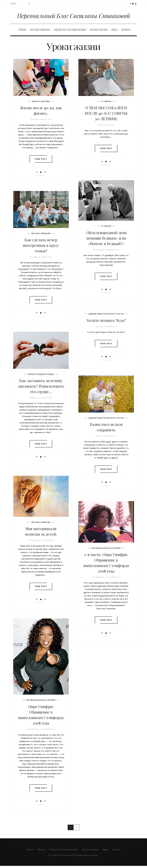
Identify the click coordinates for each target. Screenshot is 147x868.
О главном (106, 103)
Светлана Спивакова (40, 32)
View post (41, 161)
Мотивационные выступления (106, 550)
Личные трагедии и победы (41, 376)
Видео (115, 32)
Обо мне (41, 852)
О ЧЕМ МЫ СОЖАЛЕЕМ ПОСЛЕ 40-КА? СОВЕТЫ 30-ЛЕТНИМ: (106, 115)
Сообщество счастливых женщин (70, 32)
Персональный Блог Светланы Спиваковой (73, 16)
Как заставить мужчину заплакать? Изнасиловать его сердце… (41, 388)
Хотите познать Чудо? (106, 322)
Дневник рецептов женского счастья (106, 316)
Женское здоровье (99, 32)
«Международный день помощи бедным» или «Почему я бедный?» (106, 240)
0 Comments (40, 178)
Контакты (126, 32)
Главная (22, 32)
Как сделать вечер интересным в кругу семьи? (41, 247)
